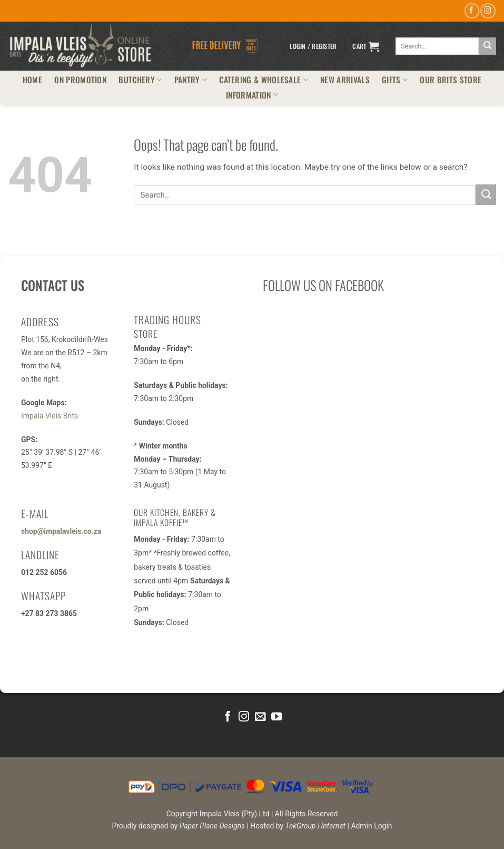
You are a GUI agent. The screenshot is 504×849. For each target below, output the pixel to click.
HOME (32, 79)
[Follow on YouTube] (276, 717)
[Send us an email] (260, 717)
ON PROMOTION (80, 79)
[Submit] (487, 46)
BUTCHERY (140, 79)
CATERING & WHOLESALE (264, 79)
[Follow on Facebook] (472, 11)
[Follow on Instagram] (488, 11)
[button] (313, 46)
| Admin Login (370, 826)
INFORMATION (252, 95)
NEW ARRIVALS (345, 79)
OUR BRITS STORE (451, 79)
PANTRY (191, 79)
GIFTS (395, 79)
